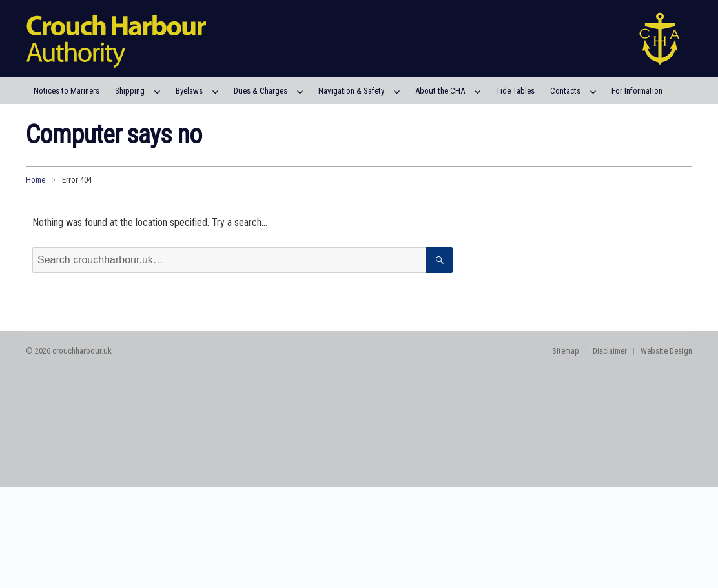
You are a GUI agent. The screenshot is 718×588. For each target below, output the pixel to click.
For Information (637, 91)
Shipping (130, 91)
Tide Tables (515, 91)
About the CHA (440, 91)
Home (36, 180)
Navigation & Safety (351, 91)
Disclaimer (610, 351)
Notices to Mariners (67, 91)
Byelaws (189, 91)
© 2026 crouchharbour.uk (69, 351)
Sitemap (566, 351)
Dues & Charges (261, 91)
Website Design (666, 351)
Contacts (565, 91)
